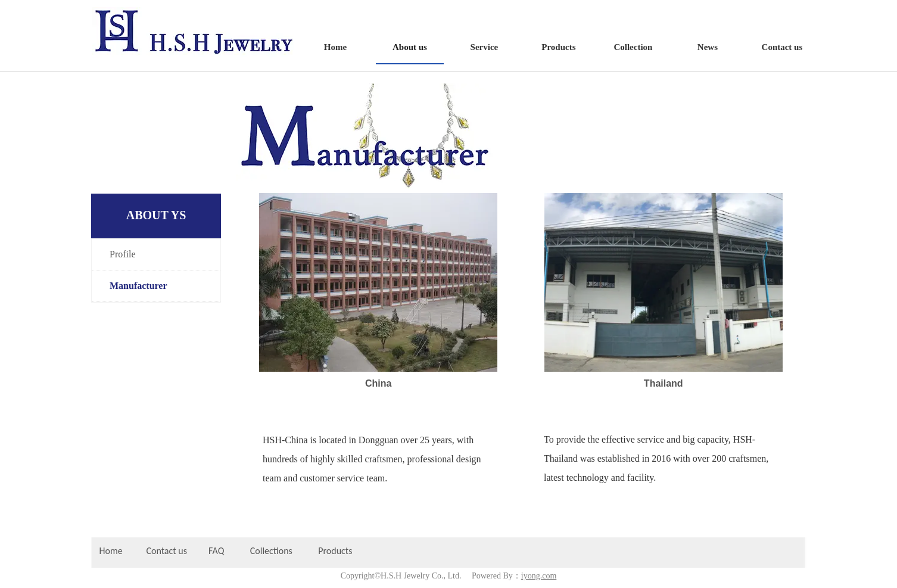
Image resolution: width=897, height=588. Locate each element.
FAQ (216, 551)
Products (336, 551)
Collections (271, 551)
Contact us (167, 551)
